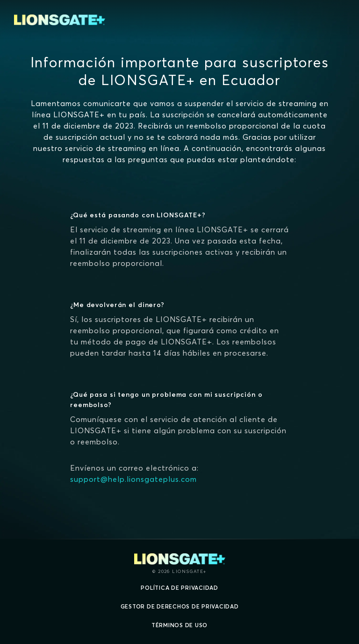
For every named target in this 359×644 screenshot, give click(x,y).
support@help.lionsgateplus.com (133, 479)
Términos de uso (179, 625)
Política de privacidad (179, 588)
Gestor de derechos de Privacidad (180, 606)
